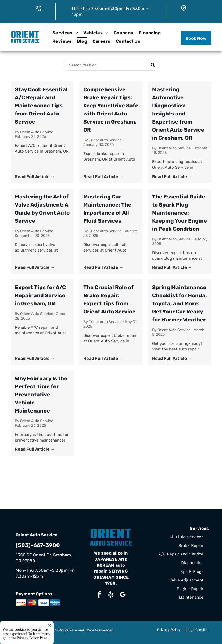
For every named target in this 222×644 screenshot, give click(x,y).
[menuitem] (65, 33)
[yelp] (111, 595)
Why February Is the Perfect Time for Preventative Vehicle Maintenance (41, 395)
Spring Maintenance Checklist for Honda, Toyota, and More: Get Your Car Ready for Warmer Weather (180, 303)
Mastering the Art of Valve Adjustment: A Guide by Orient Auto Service (42, 209)
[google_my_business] (123, 595)
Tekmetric (23, 635)
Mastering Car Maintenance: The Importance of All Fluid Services (107, 209)
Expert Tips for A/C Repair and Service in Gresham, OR (40, 295)
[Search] (111, 65)
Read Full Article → (35, 177)
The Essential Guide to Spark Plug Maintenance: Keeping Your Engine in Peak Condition (180, 213)
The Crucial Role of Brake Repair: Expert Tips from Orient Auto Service (109, 299)
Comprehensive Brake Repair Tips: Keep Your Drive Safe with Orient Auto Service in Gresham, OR (111, 110)
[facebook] (99, 595)
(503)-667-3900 (38, 545)
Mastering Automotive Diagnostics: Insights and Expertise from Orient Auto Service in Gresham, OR (178, 114)
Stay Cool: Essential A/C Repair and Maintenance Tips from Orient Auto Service (41, 106)
